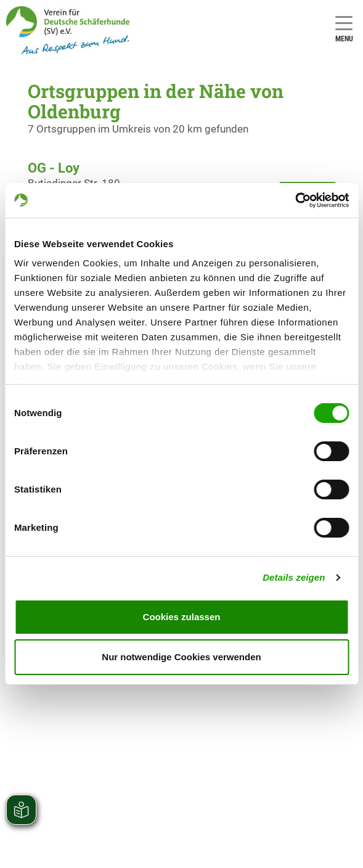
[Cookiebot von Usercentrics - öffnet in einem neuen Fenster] (295, 200)
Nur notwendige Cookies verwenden (181, 657)
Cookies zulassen (182, 617)
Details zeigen (294, 577)
